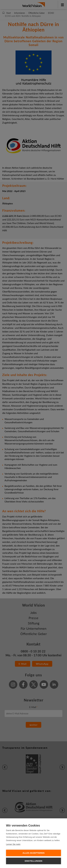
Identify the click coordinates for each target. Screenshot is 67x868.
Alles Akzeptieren (33, 853)
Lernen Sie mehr (13, 844)
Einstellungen (33, 861)
